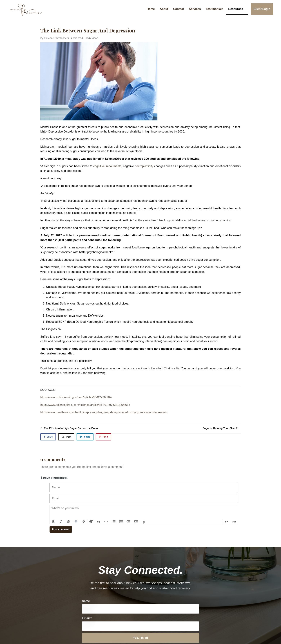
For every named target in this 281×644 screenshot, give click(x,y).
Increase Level (136, 522)
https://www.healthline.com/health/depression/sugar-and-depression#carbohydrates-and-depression (104, 412)
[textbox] (144, 512)
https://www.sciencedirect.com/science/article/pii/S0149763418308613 (85, 405)
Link (83, 522)
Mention (76, 522)
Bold (53, 522)
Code (106, 522)
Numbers (121, 522)
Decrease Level (129, 522)
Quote (99, 522)
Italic (61, 522)
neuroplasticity (144, 166)
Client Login (262, 9)
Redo (234, 522)
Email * (87, 618)
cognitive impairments (107, 166)
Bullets (114, 522)
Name (86, 601)
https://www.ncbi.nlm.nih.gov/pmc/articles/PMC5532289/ (76, 397)
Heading (91, 522)
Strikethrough (68, 522)
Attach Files (144, 522)
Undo (227, 522)
